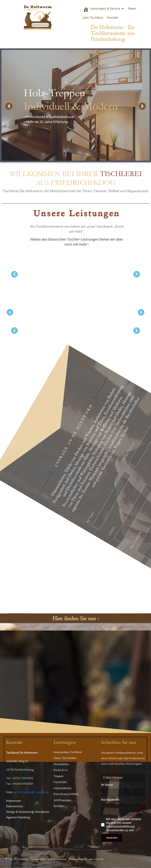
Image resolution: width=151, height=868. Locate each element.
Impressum (13, 801)
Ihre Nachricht (126, 441)
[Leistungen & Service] (107, 9)
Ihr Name (143, 489)
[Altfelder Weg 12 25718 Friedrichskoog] (75, 676)
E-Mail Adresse (69, 510)
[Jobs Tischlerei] (93, 18)
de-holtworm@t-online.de (31, 792)
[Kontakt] (113, 18)
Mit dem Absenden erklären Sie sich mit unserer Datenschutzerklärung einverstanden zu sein (64, 422)
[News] (132, 9)
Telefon (137, 464)
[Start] (85, 10)
